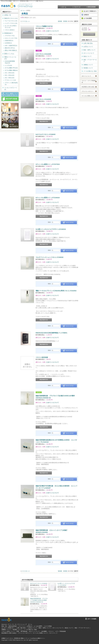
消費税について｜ (7, 630)
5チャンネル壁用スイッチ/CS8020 (48, 198)
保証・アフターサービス (90, 60)
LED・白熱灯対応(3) (11, 45)
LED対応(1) (8, 43)
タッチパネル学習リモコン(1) (11, 27)
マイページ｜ (22, 626)
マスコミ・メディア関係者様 (89, 81)
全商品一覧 (8, 15)
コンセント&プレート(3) (11, 88)
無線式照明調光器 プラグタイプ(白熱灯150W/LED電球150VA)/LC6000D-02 (39, 600)
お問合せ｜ (30, 626)
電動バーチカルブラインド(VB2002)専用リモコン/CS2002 (56, 291)
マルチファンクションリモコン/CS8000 (49, 257)
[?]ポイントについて (53, 31)
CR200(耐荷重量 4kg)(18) (10, 62)
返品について (88, 56)
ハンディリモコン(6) (11, 23)
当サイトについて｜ (35, 631)
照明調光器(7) (9, 33)
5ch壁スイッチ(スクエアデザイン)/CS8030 (51, 229)
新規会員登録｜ (13, 626)
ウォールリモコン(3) (11, 21)
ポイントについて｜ (58, 628)
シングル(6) (8, 65)
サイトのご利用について (88, 96)
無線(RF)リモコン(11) (11, 18)
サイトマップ (53, 633)
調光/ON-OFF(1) (10, 48)
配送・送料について (90, 50)
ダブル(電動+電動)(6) (11, 70)
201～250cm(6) (10, 75)
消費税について (88, 65)
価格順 (60, 21)
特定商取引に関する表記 (88, 87)
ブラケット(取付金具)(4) (11, 84)
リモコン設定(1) (10, 30)
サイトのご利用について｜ (41, 633)
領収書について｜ (18, 630)
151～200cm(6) (10, 73)
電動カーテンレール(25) (10, 58)
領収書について (88, 68)
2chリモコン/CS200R (43, 99)
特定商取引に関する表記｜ (9, 633)
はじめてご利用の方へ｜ (9, 628)
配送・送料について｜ (45, 628)
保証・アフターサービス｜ (83, 628)
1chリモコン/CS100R (43, 54)
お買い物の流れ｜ (22, 628)
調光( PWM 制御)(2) (11, 50)
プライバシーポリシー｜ (25, 633)
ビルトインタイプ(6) (11, 38)
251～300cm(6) (10, 78)
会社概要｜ (45, 631)
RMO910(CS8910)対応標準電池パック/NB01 (51, 333)
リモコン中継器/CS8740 (44, 26)
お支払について (88, 46)
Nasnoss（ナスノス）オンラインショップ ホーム (17, 624)
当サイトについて (86, 76)
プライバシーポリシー (87, 91)
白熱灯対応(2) (9, 41)
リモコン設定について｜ (9, 631)
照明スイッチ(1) (9, 54)
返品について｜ (70, 628)
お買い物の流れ (88, 43)
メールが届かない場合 (90, 71)
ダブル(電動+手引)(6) (11, 68)
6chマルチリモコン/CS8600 (46, 134)
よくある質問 (38, 626)
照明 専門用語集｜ (23, 631)
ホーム (23, 10)
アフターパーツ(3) (10, 80)
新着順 (65, 21)
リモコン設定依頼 (42, 357)
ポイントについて (89, 53)
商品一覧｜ (5, 626)
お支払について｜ (33, 628)
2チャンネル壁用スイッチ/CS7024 (48, 164)
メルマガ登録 (48, 626)
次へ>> (28, 21)
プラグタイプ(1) (10, 36)
